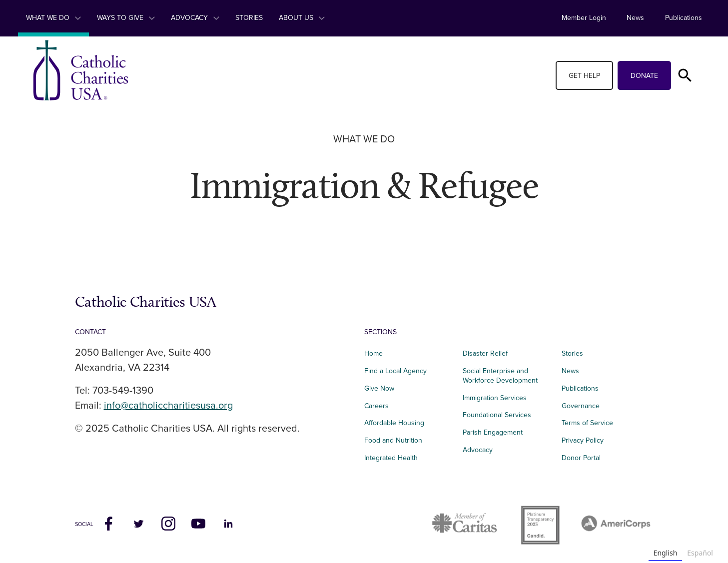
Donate (644, 76)
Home (373, 353)
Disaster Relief (485, 353)
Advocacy (195, 18)
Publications (684, 18)
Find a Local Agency (395, 371)
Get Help (584, 76)
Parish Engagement (493, 432)
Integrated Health (391, 458)
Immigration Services (495, 398)
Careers (376, 406)
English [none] (666, 553)
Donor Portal (581, 458)
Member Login (584, 18)
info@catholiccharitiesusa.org (168, 406)
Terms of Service (587, 423)
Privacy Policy (583, 440)
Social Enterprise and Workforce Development (503, 376)
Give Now (379, 388)
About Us (302, 18)
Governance (581, 406)
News (635, 18)
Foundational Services (497, 415)
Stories (249, 18)
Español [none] (700, 553)
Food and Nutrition (393, 440)
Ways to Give (126, 18)
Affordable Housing (394, 423)
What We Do (53, 18)
